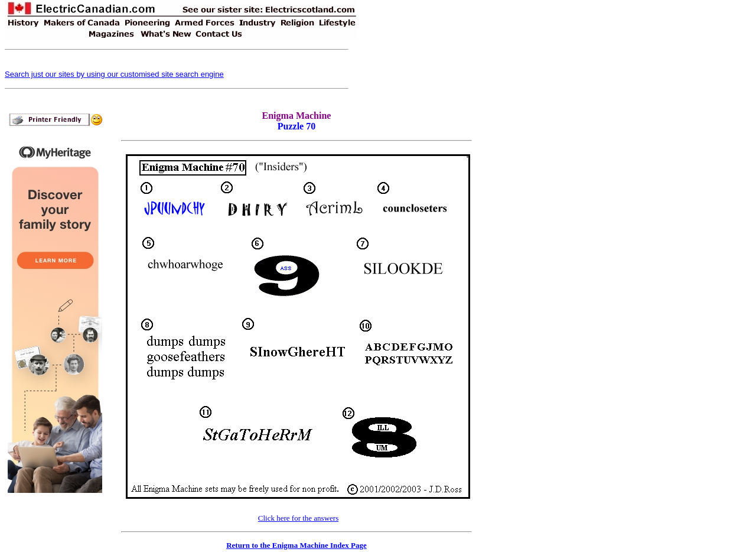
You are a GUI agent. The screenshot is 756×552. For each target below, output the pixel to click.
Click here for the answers (298, 518)
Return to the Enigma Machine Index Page (296, 545)
